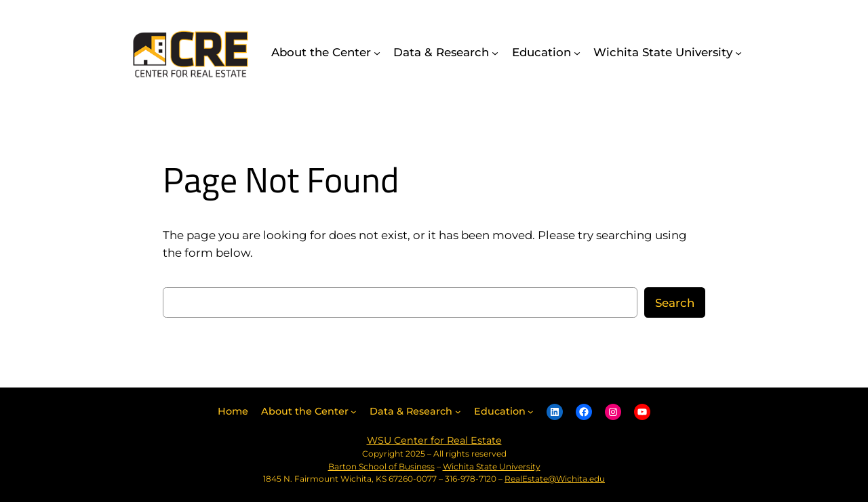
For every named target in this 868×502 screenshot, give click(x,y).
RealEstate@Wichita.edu (555, 479)
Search (675, 303)
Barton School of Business (381, 466)
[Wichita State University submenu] (738, 52)
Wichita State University (492, 466)
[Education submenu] (577, 52)
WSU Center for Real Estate (434, 440)
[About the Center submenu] (377, 52)
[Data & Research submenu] (495, 52)
